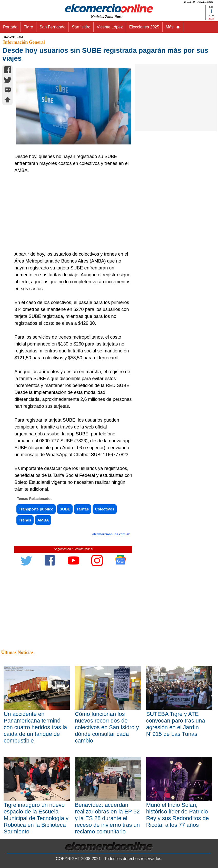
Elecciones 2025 (144, 27)
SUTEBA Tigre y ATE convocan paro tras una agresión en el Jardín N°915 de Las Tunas (176, 724)
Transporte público (36, 509)
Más (173, 27)
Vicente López (110, 27)
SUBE (65, 509)
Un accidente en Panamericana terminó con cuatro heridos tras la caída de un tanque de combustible (35, 727)
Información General (24, 42)
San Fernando (52, 27)
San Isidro (81, 27)
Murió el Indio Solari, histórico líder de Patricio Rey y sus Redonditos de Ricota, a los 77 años (178, 815)
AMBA (43, 520)
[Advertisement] (72, 212)
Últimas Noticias (17, 652)
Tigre (28, 27)
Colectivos (105, 509)
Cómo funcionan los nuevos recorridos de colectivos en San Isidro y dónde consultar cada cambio (107, 727)
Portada (10, 27)
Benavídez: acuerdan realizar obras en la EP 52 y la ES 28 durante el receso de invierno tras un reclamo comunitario (107, 818)
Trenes (25, 520)
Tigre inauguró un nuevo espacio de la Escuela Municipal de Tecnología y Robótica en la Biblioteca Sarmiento (36, 818)
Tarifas (83, 509)
